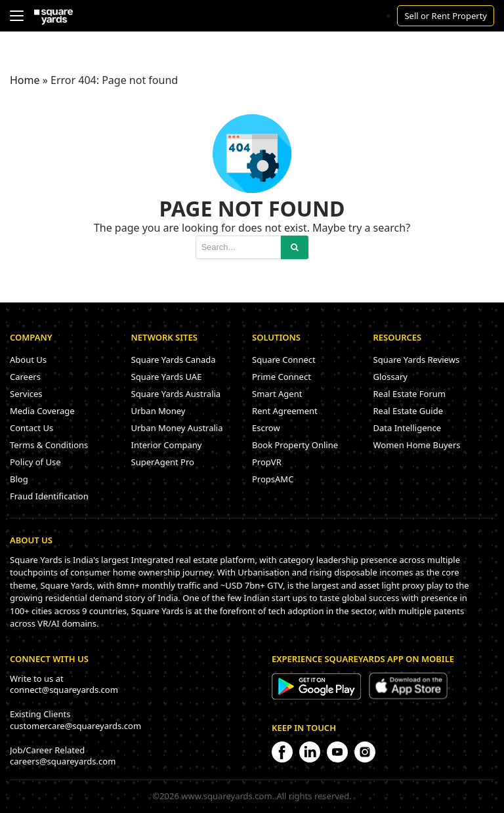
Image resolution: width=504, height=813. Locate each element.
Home (25, 80)
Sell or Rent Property (446, 16)
